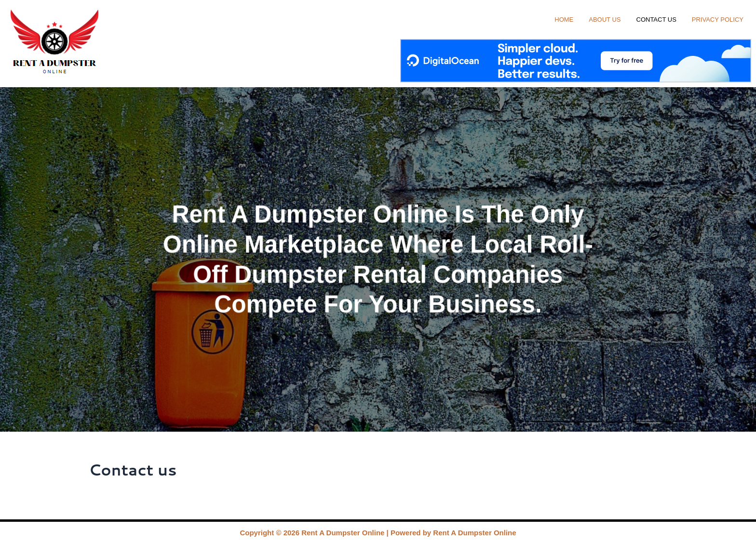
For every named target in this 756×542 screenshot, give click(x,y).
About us (605, 19)
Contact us (656, 19)
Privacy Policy (718, 19)
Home (564, 19)
